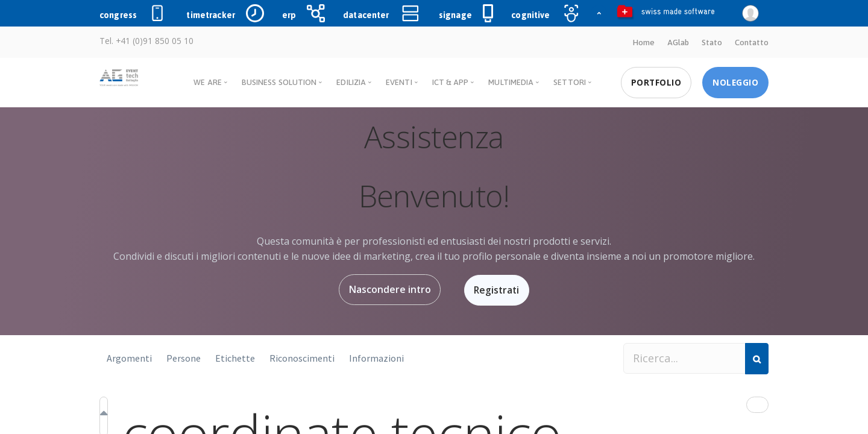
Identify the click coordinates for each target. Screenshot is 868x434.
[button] (757, 404)
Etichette (235, 357)
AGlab (678, 42)
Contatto (752, 42)
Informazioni (376, 357)
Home (643, 42)
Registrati (498, 289)
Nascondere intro (388, 289)
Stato (712, 42)
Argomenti (129, 357)
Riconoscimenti (302, 357)
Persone (184, 357)
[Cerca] (757, 357)
